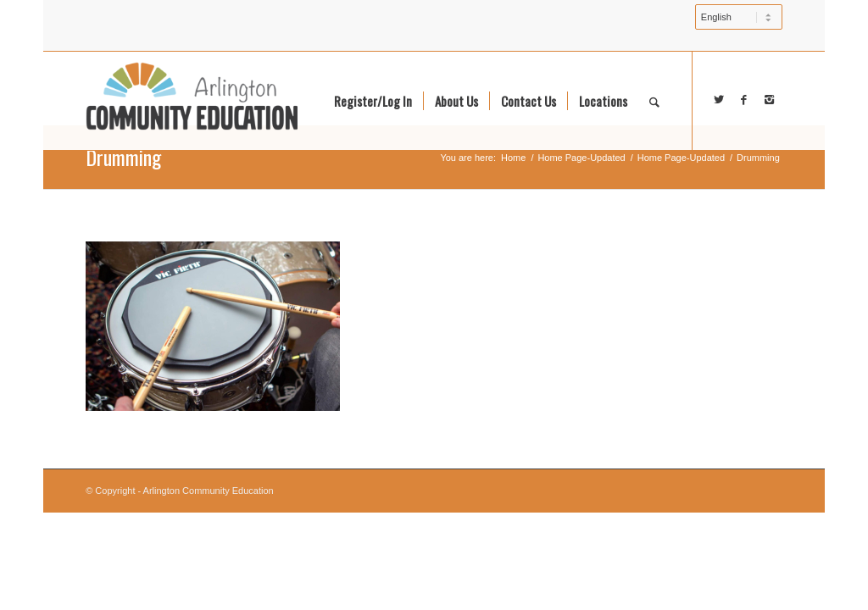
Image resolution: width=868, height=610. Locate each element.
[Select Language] (739, 17)
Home (513, 158)
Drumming (123, 157)
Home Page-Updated (581, 158)
